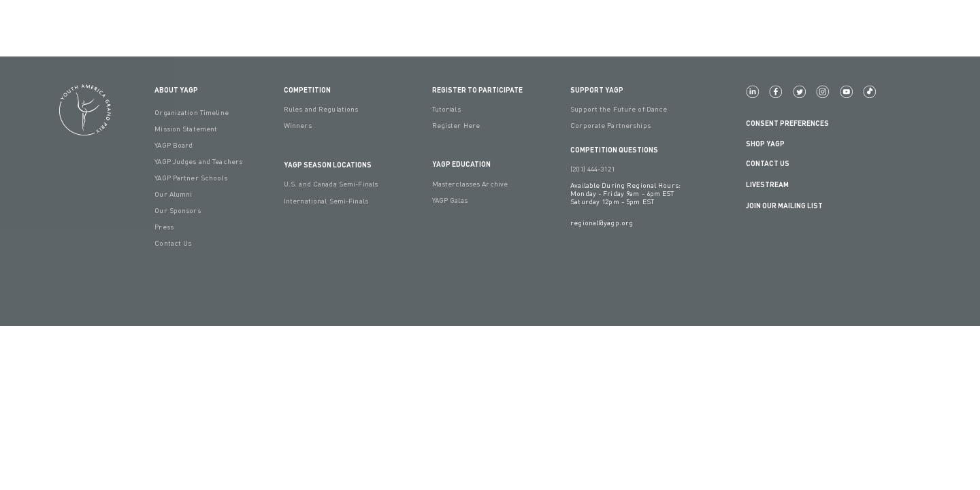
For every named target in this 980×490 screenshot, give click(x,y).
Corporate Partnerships (610, 125)
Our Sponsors (177, 210)
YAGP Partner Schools (191, 178)
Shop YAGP (765, 143)
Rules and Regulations (321, 109)
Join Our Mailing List (784, 205)
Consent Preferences (787, 123)
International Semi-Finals (326, 201)
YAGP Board (174, 145)
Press (164, 227)
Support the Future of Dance (619, 109)
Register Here (456, 125)
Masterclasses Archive (470, 184)
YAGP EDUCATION (461, 164)
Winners (298, 125)
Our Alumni (173, 194)
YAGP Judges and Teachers (198, 161)
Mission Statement (186, 129)
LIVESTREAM (773, 185)
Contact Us (173, 243)
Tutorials (446, 109)
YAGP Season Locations (328, 164)
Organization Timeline (192, 112)
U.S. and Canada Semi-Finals (331, 184)
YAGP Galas (450, 200)
